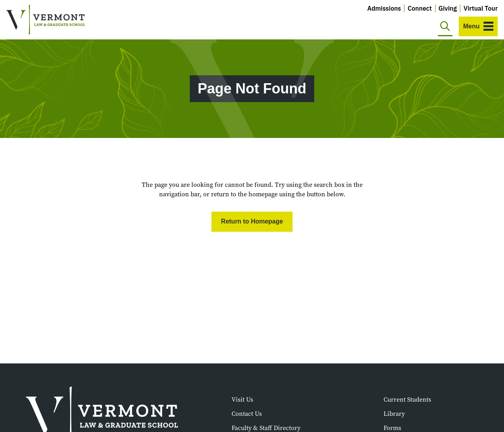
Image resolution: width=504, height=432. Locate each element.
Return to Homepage (252, 221)
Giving (448, 8)
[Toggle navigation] (478, 26)
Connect (420, 8)
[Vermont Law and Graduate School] (46, 20)
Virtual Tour (481, 8)
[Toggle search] (445, 26)
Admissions (384, 8)
